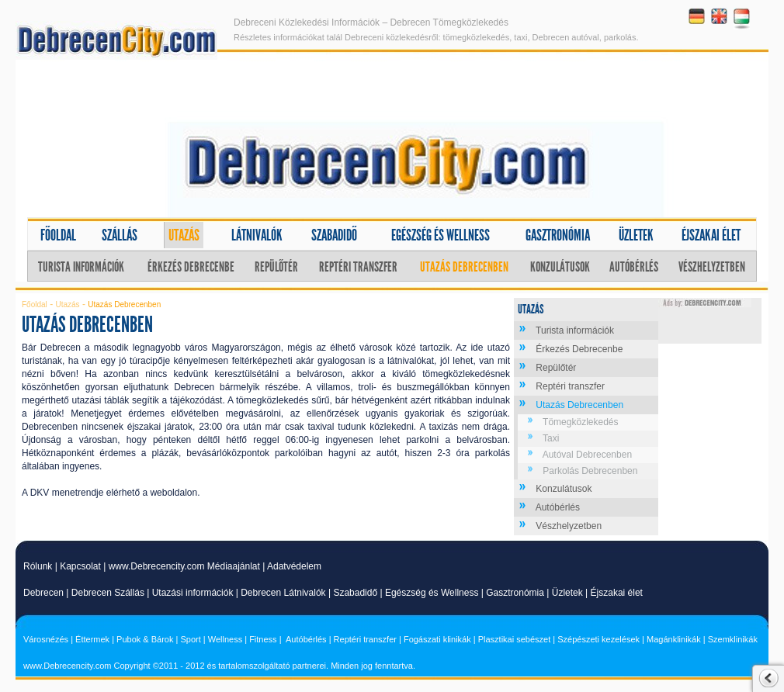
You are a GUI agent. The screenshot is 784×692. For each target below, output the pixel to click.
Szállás (120, 235)
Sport (190, 639)
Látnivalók (257, 235)
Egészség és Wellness (432, 593)
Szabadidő (334, 235)
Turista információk (81, 267)
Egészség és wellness (441, 235)
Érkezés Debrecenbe (191, 267)
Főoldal (58, 235)
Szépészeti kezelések (598, 639)
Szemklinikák (733, 639)
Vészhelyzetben (712, 267)
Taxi (551, 438)
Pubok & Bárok (145, 639)
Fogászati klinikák (437, 639)
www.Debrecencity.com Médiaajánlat (184, 566)
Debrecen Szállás (108, 593)
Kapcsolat (80, 566)
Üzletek (636, 235)
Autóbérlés (634, 267)
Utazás (184, 235)
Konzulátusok (560, 267)
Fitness (263, 639)
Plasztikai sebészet (515, 639)
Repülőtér (276, 267)
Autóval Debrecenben (587, 455)
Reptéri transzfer (358, 267)
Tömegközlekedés (580, 422)
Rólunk (38, 566)
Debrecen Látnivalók (283, 593)
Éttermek (92, 639)
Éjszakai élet (711, 235)
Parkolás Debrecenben (590, 471)
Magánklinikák (674, 639)
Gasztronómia (558, 235)
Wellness (225, 639)
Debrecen (43, 593)
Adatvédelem (294, 566)
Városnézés (46, 639)
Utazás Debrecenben (464, 267)
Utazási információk (193, 593)
